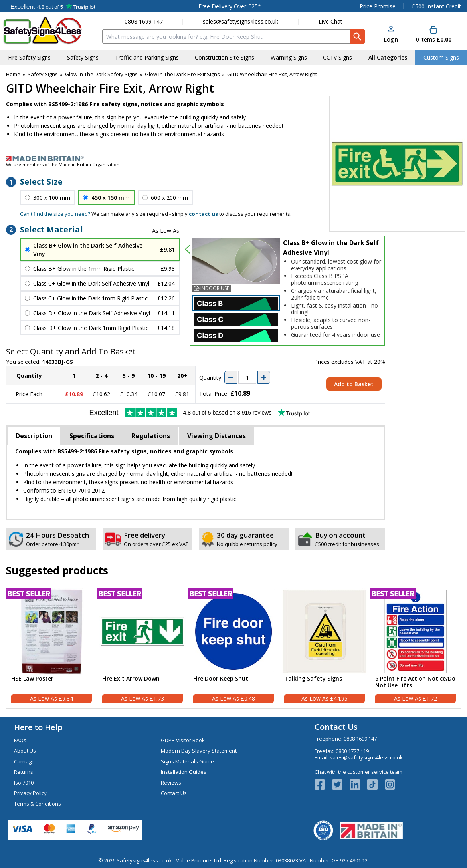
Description (34, 436)
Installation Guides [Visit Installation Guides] (184, 772)
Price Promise (378, 6)
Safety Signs (43, 74)
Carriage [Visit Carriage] (24, 761)
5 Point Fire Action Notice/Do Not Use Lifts (415, 682)
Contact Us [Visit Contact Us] (174, 793)
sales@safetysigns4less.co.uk (240, 21)
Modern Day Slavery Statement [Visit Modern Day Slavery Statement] (199, 751)
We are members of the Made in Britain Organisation (63, 164)
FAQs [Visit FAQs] (20, 740)
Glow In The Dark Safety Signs (101, 74)
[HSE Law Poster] (51, 647)
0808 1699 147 (144, 21)
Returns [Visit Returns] (24, 772)
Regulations (151, 436)
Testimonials (53, 6)
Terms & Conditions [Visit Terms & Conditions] (38, 804)
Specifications (92, 436)
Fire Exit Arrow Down (131, 679)
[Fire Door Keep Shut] (234, 647)
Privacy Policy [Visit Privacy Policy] (30, 793)
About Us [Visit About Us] (25, 751)
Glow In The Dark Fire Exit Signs (182, 74)
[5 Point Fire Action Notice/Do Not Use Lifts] (416, 647)
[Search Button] (358, 36)
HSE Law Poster (32, 679)
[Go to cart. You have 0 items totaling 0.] (434, 35)
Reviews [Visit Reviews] (171, 783)
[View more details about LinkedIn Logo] (358, 785)
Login (391, 39)
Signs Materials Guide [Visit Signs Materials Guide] (187, 761)
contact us (203, 214)
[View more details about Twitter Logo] (341, 785)
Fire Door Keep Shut (221, 679)
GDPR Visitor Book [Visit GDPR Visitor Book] (183, 740)
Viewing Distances (217, 436)
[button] (391, 35)
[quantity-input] (247, 377)
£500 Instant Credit (436, 6)
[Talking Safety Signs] (325, 647)
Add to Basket (354, 384)
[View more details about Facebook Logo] (323, 785)
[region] (51, 632)
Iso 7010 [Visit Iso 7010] (24, 783)
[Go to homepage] (50, 31)
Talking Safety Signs (313, 679)
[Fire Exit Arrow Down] (142, 647)
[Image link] (234, 159)
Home (13, 74)
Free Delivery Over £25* (230, 6)
